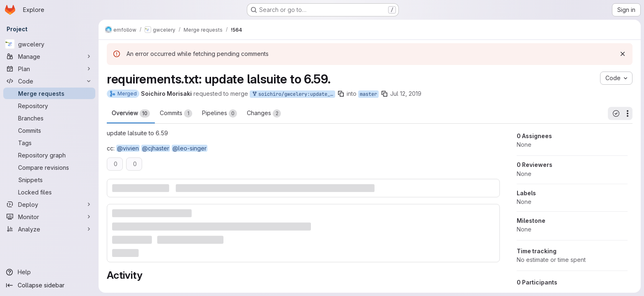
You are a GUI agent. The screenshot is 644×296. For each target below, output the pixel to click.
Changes (264, 113)
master (368, 94)
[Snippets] (49, 180)
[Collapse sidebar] (49, 285)
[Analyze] (49, 229)
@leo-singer (190, 148)
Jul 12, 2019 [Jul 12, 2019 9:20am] (406, 94)
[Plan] (49, 69)
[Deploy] (49, 204)
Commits (176, 113)
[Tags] (49, 143)
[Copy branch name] (341, 94)
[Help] (49, 272)
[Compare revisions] (49, 167)
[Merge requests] (49, 93)
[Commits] (49, 130)
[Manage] (49, 56)
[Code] (49, 81)
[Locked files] (49, 192)
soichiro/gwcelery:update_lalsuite (293, 94)
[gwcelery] (49, 44)
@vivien (128, 148)
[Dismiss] (623, 54)
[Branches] (49, 118)
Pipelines (220, 113)
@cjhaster (156, 148)
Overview (131, 113)
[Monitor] (49, 217)
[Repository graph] (49, 155)
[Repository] (49, 106)
